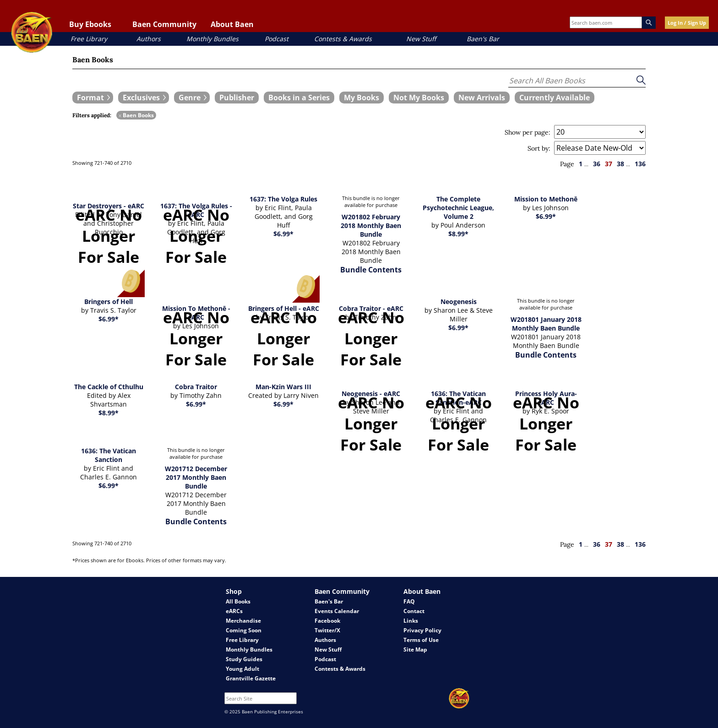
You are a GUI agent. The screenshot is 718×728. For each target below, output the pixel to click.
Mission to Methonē (546, 199)
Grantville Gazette (251, 678)
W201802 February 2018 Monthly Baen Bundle (371, 225)
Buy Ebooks (90, 24)
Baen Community (164, 24)
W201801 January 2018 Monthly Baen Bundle (546, 324)
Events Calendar (337, 611)
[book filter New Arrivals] (482, 98)
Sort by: (539, 148)
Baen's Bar (483, 39)
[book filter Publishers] (237, 98)
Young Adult (242, 669)
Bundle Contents (371, 270)
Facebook (327, 621)
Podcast (277, 39)
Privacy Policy (422, 630)
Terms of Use (421, 640)
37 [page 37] (609, 164)
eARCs (234, 611)
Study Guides (244, 659)
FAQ (409, 601)
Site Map (415, 649)
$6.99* (283, 234)
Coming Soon (244, 630)
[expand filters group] (93, 98)
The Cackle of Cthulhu (109, 387)
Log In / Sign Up (687, 23)
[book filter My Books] (362, 98)
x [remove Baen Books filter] (120, 115)
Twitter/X (327, 630)
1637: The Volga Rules (283, 199)
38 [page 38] (620, 164)
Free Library (89, 39)
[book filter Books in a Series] (299, 98)
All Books (238, 601)
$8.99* (458, 234)
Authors (149, 39)
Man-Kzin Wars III (283, 387)
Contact (414, 611)
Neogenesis (459, 302)
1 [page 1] (581, 164)
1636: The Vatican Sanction (109, 455)
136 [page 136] (640, 164)
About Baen (232, 24)
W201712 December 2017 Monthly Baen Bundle (196, 477)
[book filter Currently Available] (555, 98)
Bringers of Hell (109, 302)
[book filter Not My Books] (419, 98)
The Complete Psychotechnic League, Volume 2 (458, 208)
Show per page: (528, 132)
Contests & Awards (343, 39)
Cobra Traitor (196, 387)
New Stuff (421, 39)
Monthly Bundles (212, 39)
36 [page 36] (597, 164)
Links (411, 621)
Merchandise (243, 621)
